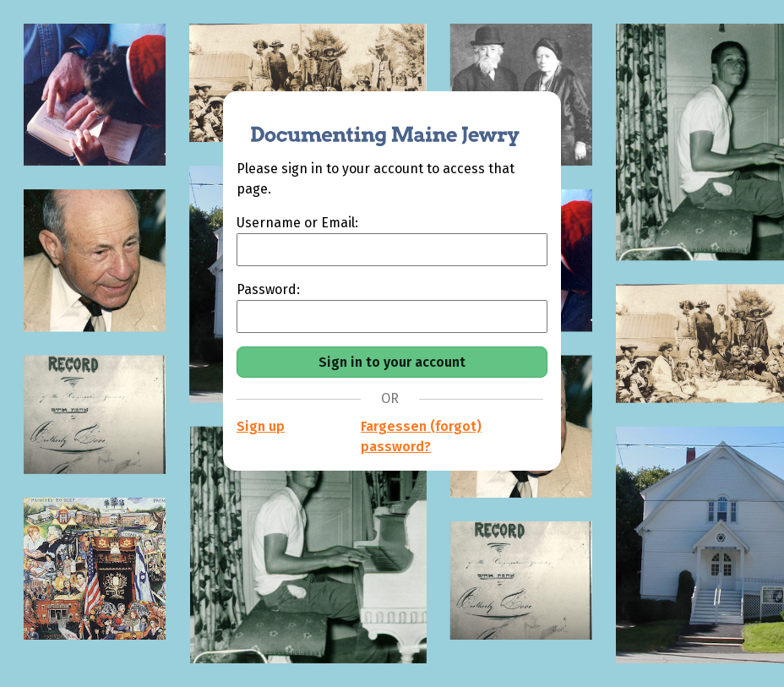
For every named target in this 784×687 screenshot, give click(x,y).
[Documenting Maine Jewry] (376, 125)
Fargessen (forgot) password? (421, 436)
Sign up (261, 426)
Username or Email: (297, 223)
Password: (268, 289)
